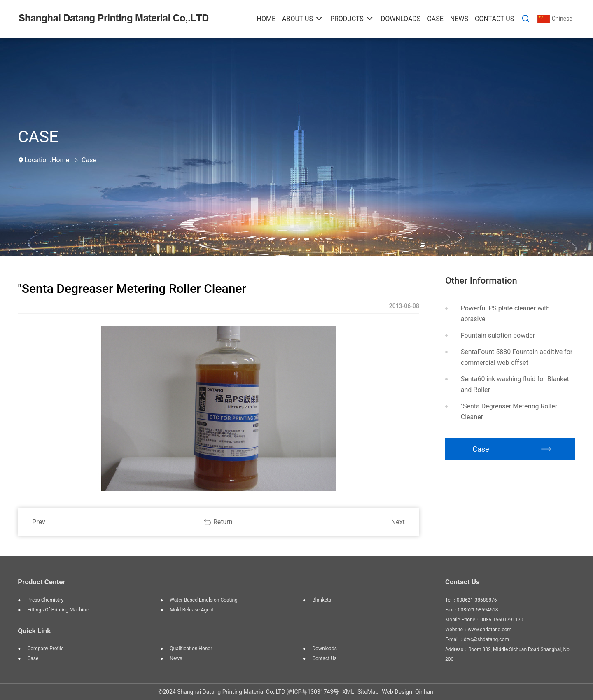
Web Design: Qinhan (407, 692)
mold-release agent (192, 610)
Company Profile (45, 649)
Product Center (41, 582)
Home (60, 160)
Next (398, 522)
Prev (39, 522)
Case (89, 160)
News (176, 658)
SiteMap (368, 692)
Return (223, 522)
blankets (322, 600)
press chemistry (45, 600)
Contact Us (324, 658)
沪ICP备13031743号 (313, 692)
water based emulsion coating (203, 600)
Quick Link (34, 631)
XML (348, 692)
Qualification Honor (191, 649)
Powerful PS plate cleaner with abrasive (505, 314)
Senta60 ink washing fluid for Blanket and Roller (515, 384)
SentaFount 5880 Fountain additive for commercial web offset (517, 357)
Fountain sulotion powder (498, 335)
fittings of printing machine (58, 610)
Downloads (325, 649)
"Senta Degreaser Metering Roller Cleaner (509, 412)
